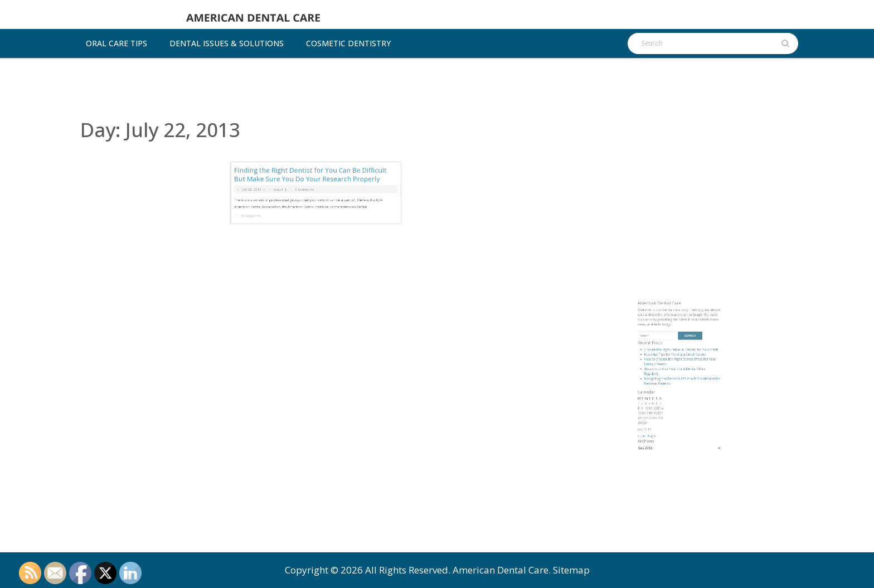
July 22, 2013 (277, 162)
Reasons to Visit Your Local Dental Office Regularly (677, 401)
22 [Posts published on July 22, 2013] (656, 429)
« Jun (657, 441)
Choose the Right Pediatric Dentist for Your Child (681, 389)
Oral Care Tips (116, 43)
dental (293, 162)
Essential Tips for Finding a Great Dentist (677, 392)
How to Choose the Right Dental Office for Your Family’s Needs (680, 396)
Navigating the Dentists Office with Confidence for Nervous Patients (681, 407)
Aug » (663, 441)
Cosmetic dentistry (348, 43)
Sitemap (571, 570)
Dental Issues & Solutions (227, 43)
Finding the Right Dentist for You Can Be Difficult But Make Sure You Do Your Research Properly (313, 152)
